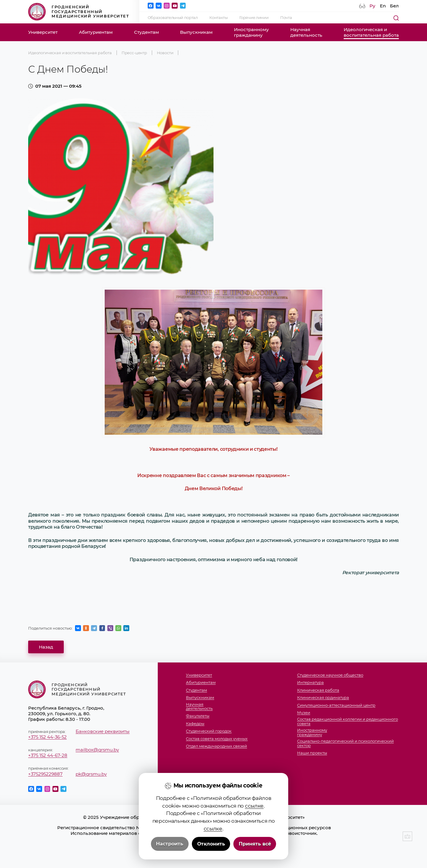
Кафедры (195, 724)
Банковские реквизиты (103, 731)
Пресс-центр (134, 53)
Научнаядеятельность (306, 32)
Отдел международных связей (216, 746)
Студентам (146, 32)
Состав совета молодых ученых (217, 739)
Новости (165, 53)
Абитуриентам (96, 32)
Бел (394, 6)
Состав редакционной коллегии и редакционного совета (348, 721)
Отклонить (211, 844)
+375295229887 (45, 774)
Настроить (170, 844)
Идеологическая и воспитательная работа (70, 53)
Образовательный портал (173, 17)
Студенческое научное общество (330, 675)
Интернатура (310, 682)
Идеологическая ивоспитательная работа (371, 32)
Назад (46, 647)
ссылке (254, 806)
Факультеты (198, 716)
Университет (43, 32)
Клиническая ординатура (323, 698)
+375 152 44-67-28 (48, 755)
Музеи (304, 713)
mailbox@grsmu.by (97, 750)
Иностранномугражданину (251, 32)
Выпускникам (196, 32)
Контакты (218, 17)
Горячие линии (254, 17)
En (383, 6)
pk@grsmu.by (91, 774)
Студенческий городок (209, 731)
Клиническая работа (318, 690)
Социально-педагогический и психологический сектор (345, 743)
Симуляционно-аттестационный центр (336, 705)
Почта (286, 17)
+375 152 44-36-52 (47, 737)
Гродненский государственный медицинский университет (79, 12)
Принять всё (255, 844)
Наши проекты (312, 753)
